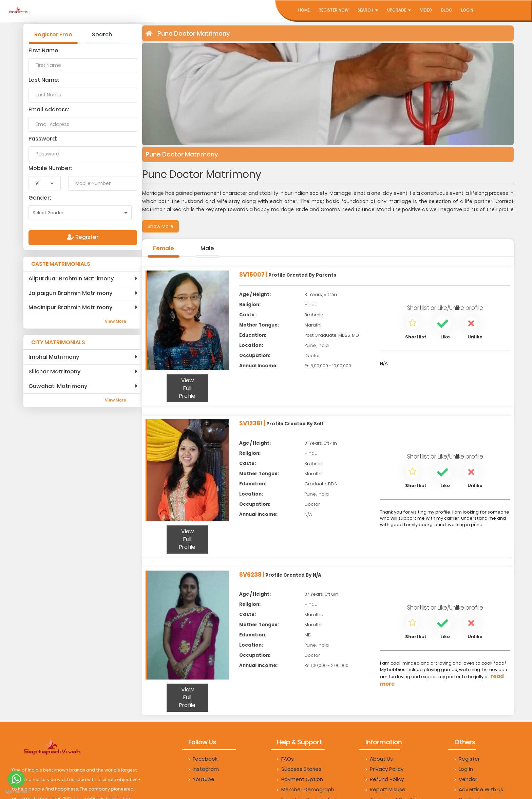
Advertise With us (479, 789)
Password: (43, 139)
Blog (447, 10)
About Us (379, 759)
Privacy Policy (384, 769)
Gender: (40, 198)
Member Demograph (306, 789)
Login (467, 10)
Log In (464, 769)
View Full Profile (187, 388)
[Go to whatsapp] (16, 779)
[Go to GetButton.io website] (16, 792)
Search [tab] (102, 34)
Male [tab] (207, 248)
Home (304, 10)
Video (426, 10)
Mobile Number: (50, 168)
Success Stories (299, 769)
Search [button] (368, 10)
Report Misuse (385, 789)
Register (83, 237)
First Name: (44, 50)
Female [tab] (164, 248)
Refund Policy (385, 779)
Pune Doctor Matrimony (194, 33)
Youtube (201, 779)
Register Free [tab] (53, 34)
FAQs (285, 759)
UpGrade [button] (399, 10)
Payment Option (300, 779)
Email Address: (49, 109)
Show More (160, 226)
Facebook (203, 759)
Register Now (334, 10)
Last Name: (44, 80)
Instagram (204, 769)
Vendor (466, 779)
